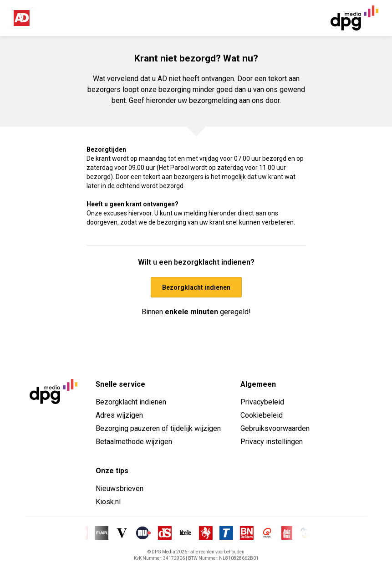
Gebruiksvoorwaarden (275, 428)
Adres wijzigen (119, 415)
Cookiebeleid (262, 415)
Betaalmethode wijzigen (134, 442)
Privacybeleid (262, 402)
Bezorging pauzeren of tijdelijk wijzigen (158, 428)
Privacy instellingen (272, 442)
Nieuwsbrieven (120, 489)
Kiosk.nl (108, 502)
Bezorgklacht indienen (131, 402)
